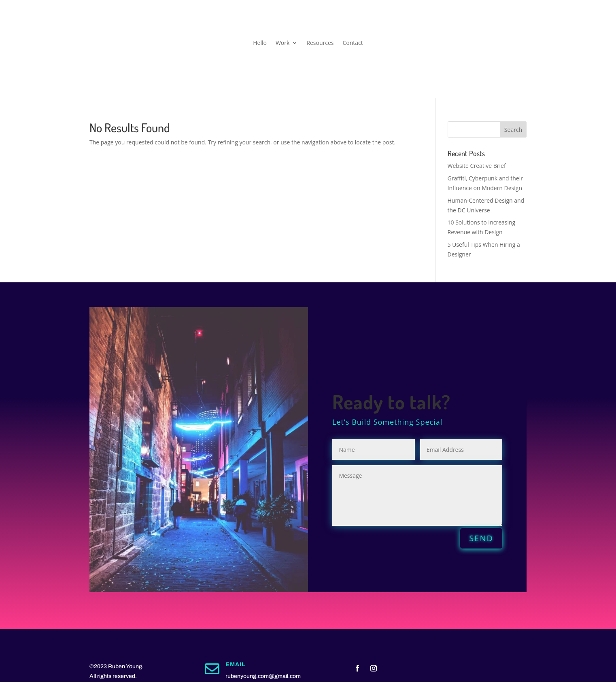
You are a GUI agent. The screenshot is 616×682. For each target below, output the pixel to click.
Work (283, 43)
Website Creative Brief (477, 166)
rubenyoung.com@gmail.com (263, 676)
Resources (320, 43)
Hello (260, 43)
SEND (481, 538)
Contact (353, 43)
